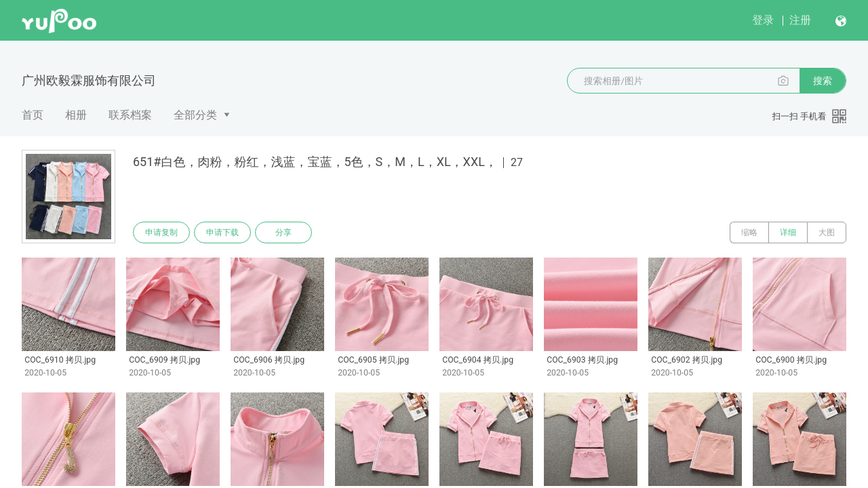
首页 (33, 115)
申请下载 (222, 232)
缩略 (749, 232)
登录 (763, 20)
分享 (283, 232)
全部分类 (195, 115)
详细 (788, 232)
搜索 (823, 81)
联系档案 (130, 115)
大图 (827, 232)
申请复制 (161, 232)
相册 (76, 115)
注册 (800, 20)
